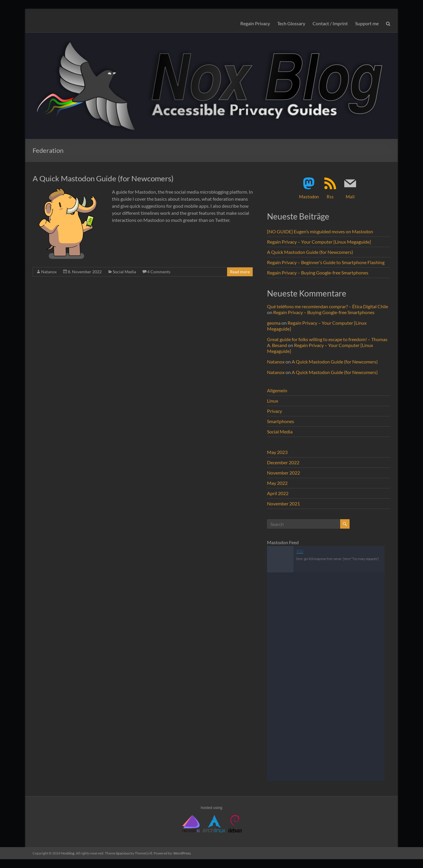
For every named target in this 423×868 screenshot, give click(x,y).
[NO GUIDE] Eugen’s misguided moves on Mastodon (320, 231)
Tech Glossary (291, 23)
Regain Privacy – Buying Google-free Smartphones (318, 273)
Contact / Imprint (330, 23)
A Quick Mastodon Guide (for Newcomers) (103, 178)
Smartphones (281, 421)
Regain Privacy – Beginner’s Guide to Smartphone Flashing (326, 262)
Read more (240, 272)
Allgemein (277, 390)
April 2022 (278, 493)
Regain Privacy (255, 23)
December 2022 (283, 462)
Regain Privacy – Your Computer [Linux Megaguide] (319, 242)
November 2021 (283, 503)
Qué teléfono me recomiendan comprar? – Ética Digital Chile (328, 306)
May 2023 (277, 452)
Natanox (49, 272)
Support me (367, 23)
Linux (273, 401)
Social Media (124, 272)
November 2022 (283, 473)
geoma (274, 323)
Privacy (275, 411)
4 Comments (159, 272)
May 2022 (277, 483)
